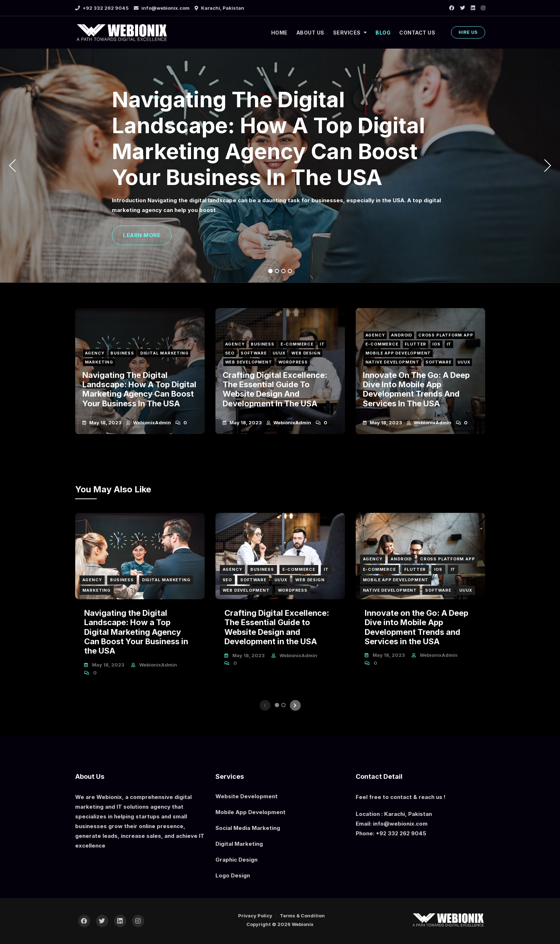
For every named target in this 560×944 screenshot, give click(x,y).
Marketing (99, 362)
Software (254, 353)
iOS (437, 343)
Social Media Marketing (248, 828)
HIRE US (468, 32)
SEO (230, 353)
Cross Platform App (446, 334)
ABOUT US (310, 33)
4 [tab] (290, 271)
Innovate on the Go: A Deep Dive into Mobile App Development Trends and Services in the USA (416, 389)
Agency (95, 353)
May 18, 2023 (105, 423)
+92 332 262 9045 (102, 8)
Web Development (249, 362)
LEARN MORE (142, 235)
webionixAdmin (151, 423)
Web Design (307, 353)
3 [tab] (284, 271)
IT (323, 343)
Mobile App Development (398, 353)
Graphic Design (236, 860)
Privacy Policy (255, 916)
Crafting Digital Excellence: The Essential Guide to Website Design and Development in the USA (275, 389)
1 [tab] (270, 271)
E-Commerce (298, 343)
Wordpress (293, 362)
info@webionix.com (162, 8)
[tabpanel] (280, 166)
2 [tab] (277, 271)
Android (402, 334)
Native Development (392, 362)
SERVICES (347, 33)
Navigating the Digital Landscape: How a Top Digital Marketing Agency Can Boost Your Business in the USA (268, 138)
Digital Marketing (165, 353)
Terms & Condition (302, 916)
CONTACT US (417, 33)
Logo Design (233, 875)
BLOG (383, 33)
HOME (279, 33)
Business (122, 353)
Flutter (416, 343)
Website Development (247, 796)
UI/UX (280, 353)
